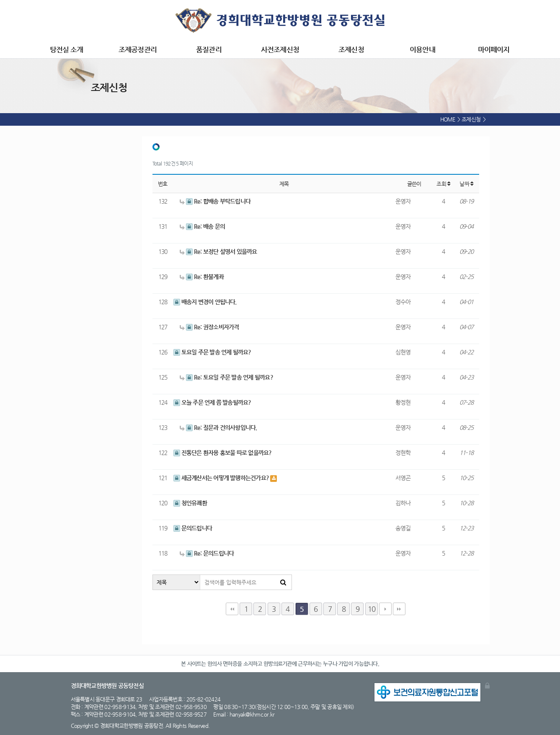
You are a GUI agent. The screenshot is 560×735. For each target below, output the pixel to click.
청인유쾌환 (190, 503)
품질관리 (209, 49)
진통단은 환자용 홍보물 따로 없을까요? (223, 453)
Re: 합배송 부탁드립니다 (215, 201)
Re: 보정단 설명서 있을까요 (218, 251)
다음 (385, 609)
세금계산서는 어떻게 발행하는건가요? (222, 478)
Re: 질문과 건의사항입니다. (218, 427)
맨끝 (399, 609)
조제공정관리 (137, 49)
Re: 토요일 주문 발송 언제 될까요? (226, 377)
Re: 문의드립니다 (207, 553)
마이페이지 (494, 49)
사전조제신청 (280, 49)
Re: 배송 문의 (203, 226)
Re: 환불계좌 (202, 277)
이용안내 (422, 49)
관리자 (487, 686)
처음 (232, 609)
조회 (443, 184)
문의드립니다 (193, 528)
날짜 (466, 184)
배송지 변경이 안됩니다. (205, 302)
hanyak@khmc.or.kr (252, 714)
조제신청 (351, 49)
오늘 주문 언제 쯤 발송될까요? (212, 402)
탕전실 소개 (66, 49)
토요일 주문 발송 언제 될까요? (212, 352)
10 (372, 609)
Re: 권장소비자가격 (209, 327)
